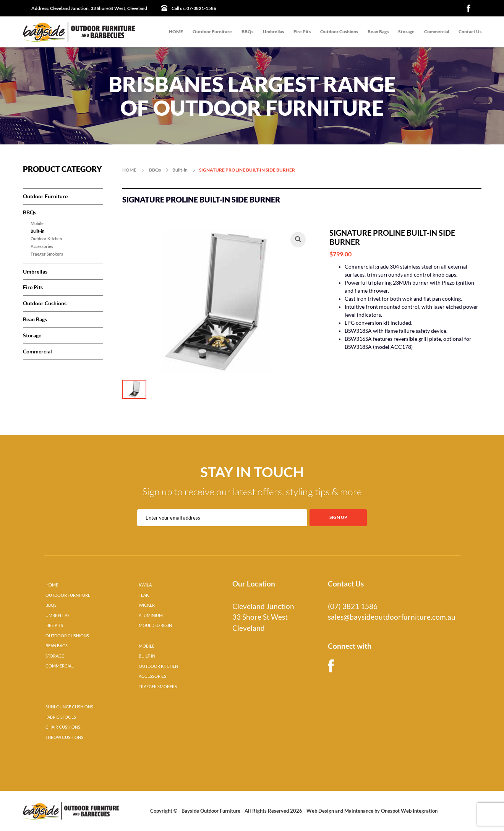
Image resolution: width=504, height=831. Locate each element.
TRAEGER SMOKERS (158, 687)
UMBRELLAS (58, 616)
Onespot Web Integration (409, 811)
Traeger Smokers (47, 254)
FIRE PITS (54, 625)
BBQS (51, 605)
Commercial (437, 32)
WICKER (147, 605)
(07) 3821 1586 (353, 606)
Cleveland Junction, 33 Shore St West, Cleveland (89, 8)
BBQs (247, 32)
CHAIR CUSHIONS (63, 727)
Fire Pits (302, 32)
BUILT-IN (147, 656)
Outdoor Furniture (212, 32)
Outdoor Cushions (339, 32)
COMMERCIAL (60, 666)
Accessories (42, 246)
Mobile (37, 224)
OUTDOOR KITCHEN (158, 666)
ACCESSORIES (152, 676)
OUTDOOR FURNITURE (68, 595)
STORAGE (55, 656)
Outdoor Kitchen (46, 239)
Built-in (37, 231)
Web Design (320, 811)
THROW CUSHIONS (64, 737)
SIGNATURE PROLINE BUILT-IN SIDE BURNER (247, 170)
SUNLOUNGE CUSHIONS (69, 707)
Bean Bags (378, 32)
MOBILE (147, 646)
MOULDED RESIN (155, 625)
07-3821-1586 (194, 8)
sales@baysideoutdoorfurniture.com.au (392, 617)
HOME (176, 32)
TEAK (144, 595)
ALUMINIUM (151, 616)
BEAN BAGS (57, 646)
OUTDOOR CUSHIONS (67, 636)
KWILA (145, 585)
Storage (406, 32)
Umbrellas (273, 32)
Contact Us (470, 32)
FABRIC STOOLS (61, 717)
